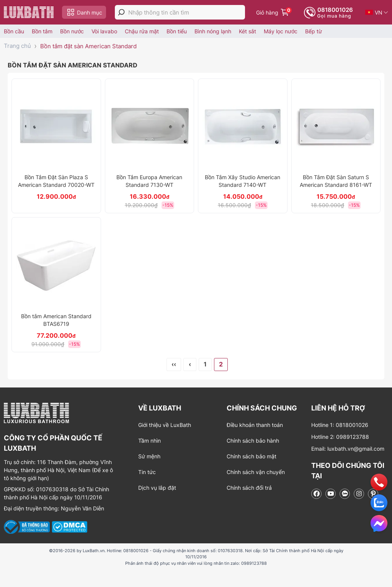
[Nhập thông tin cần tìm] (187, 12)
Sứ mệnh (149, 456)
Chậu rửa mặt (142, 31)
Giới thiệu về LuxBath (165, 425)
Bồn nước (72, 31)
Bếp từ (314, 31)
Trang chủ (17, 46)
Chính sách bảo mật (252, 456)
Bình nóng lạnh (213, 31)
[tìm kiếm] (121, 12)
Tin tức (147, 472)
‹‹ (174, 364)
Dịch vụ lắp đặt (157, 488)
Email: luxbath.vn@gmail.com (348, 449)
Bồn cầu (14, 31)
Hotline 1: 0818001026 (340, 425)
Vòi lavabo (104, 31)
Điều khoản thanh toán (255, 425)
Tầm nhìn (149, 441)
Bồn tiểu (177, 31)
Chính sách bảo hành (253, 441)
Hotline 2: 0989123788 (340, 437)
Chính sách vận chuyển (256, 472)
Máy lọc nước (281, 31)
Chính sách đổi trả (249, 488)
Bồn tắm (42, 31)
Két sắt (247, 31)
